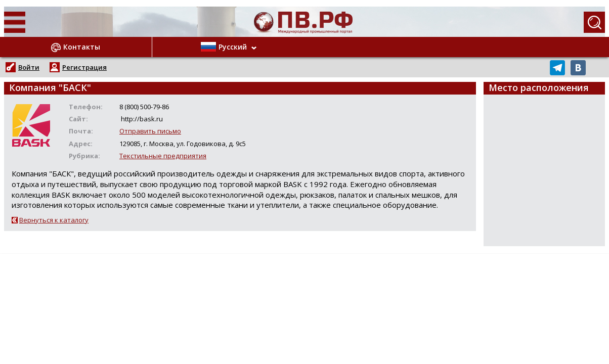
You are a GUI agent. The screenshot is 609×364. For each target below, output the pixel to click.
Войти (29, 67)
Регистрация (84, 67)
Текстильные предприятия (163, 156)
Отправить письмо (150, 131)
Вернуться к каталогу (54, 220)
